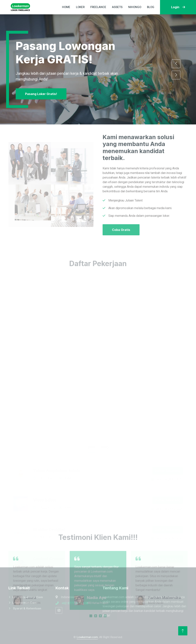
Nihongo (135, 7)
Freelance (98, 7)
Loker (80, 7)
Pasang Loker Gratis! (41, 94)
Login (178, 7)
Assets (117, 7)
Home (66, 7)
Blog (151, 7)
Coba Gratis (121, 230)
